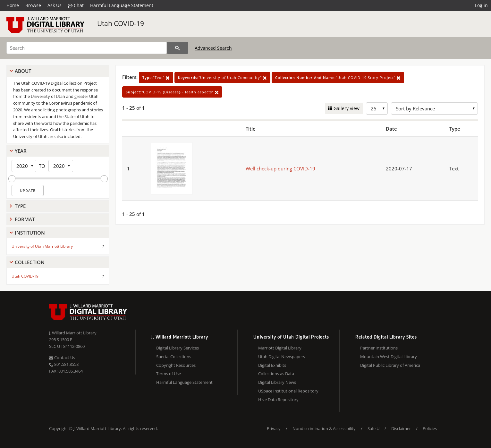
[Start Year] (24, 166)
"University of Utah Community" (222, 78)
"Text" (156, 78)
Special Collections (174, 357)
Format (25, 219)
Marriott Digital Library (280, 348)
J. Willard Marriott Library (73, 333)
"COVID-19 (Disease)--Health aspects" (172, 92)
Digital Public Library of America (390, 365)
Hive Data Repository (278, 400)
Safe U (373, 428)
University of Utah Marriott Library (42, 246)
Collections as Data (276, 374)
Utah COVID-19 (121, 23)
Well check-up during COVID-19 (280, 168)
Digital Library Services (178, 348)
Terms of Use (169, 374)
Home (13, 5)
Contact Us (62, 358)
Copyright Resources (176, 365)
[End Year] (61, 166)
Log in (481, 5)
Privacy (274, 428)
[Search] (87, 48)
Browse (33, 5)
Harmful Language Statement (122, 5)
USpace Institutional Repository (288, 391)
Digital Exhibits (272, 365)
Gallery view (346, 108)
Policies (430, 428)
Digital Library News (277, 382)
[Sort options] (434, 108)
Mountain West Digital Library (389, 357)
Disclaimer (401, 428)
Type (20, 206)
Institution (30, 233)
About (23, 71)
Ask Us (55, 5)
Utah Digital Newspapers (282, 357)
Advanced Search (213, 48)
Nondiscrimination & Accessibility (324, 428)
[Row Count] (377, 108)
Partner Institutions (379, 348)
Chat (76, 5)
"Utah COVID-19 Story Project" (338, 78)
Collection (30, 262)
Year (21, 151)
